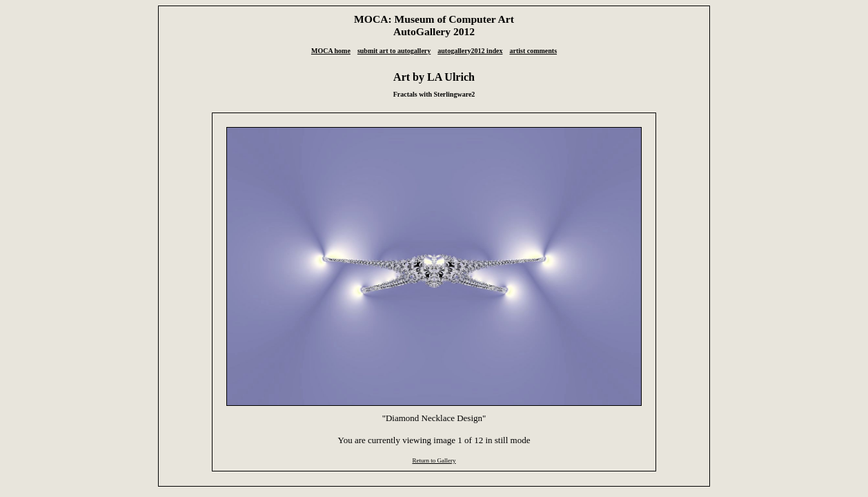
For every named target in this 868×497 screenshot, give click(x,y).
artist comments (533, 51)
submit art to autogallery (394, 51)
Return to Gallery (434, 460)
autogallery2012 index (470, 51)
